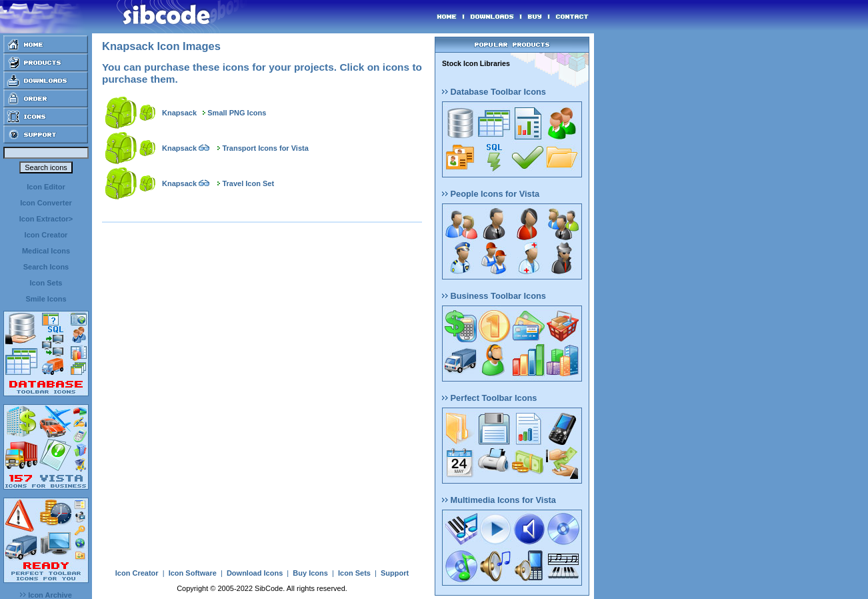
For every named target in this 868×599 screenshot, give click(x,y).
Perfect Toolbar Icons (489, 398)
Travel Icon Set (248, 183)
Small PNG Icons (237, 113)
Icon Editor (46, 187)
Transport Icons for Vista (265, 148)
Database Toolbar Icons (494, 92)
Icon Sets (46, 283)
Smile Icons (46, 299)
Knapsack (179, 113)
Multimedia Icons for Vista (499, 500)
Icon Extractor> (46, 219)
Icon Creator (46, 235)
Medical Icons (46, 251)
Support (395, 573)
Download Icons (255, 573)
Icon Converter (46, 203)
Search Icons (46, 267)
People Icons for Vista (491, 194)
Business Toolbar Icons (494, 296)
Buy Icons (310, 573)
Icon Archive (46, 595)
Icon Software (193, 573)
